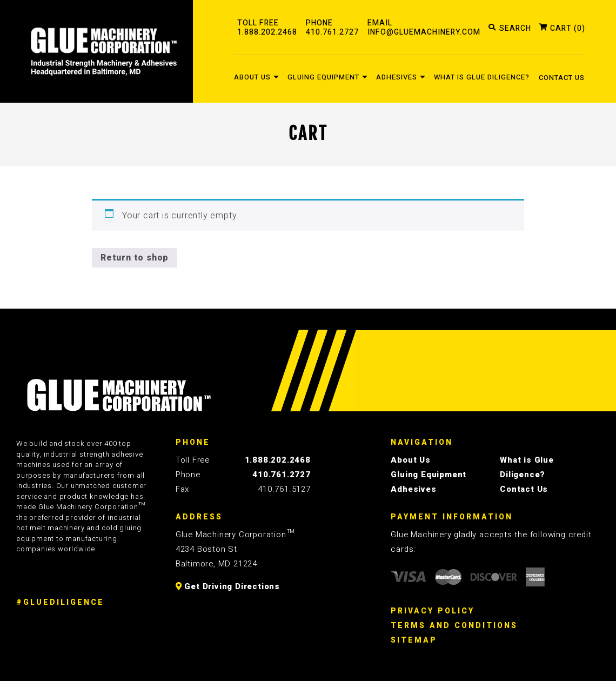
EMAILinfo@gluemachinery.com (424, 28)
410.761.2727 (282, 475)
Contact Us (562, 78)
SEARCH (515, 29)
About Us (252, 77)
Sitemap (414, 640)
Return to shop (135, 258)
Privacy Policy (433, 611)
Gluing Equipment (323, 77)
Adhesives (397, 77)
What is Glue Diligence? (482, 77)
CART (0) (568, 29)
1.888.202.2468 (278, 460)
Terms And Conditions (454, 626)
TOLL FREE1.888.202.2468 (267, 28)
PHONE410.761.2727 (332, 28)
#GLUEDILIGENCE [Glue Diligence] (60, 602)
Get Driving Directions (228, 586)
